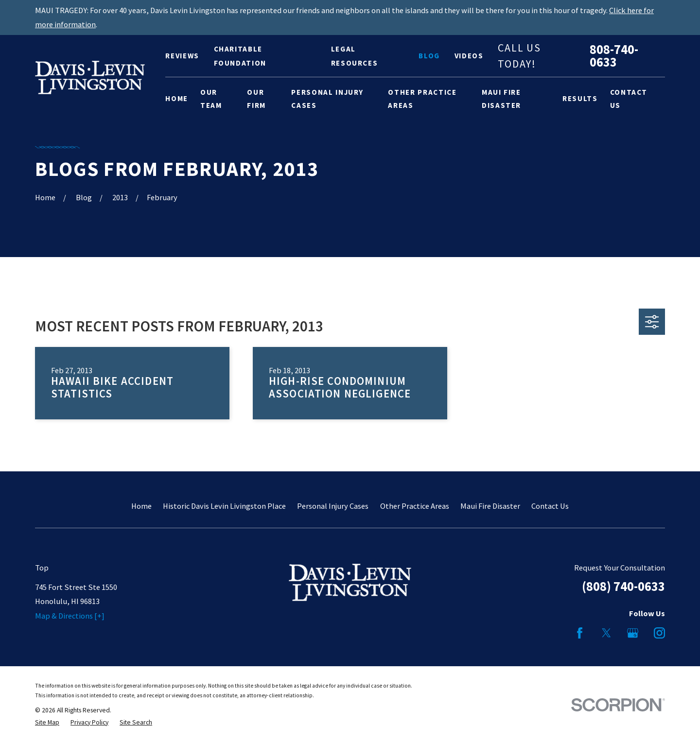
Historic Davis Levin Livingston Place (224, 506)
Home (141, 506)
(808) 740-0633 (623, 586)
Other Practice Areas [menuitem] (422, 99)
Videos (469, 56)
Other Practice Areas (415, 506)
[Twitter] (606, 633)
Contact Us (550, 506)
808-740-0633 (614, 56)
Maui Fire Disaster (490, 506)
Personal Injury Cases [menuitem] (327, 99)
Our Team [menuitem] (211, 99)
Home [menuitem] (177, 98)
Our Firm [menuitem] (256, 99)
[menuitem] (47, 723)
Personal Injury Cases (333, 506)
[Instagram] (659, 633)
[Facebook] (580, 633)
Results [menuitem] (580, 98)
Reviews (182, 56)
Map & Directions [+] (70, 616)
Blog (429, 56)
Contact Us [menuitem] (629, 99)
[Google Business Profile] (633, 633)
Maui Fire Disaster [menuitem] (501, 99)
